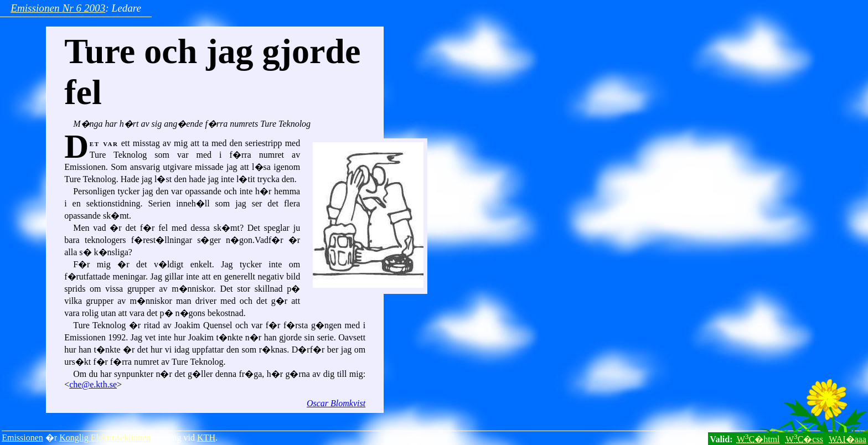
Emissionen (22, 438)
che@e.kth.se (93, 384)
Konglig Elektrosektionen (105, 438)
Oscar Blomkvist (336, 403)
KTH (206, 438)
